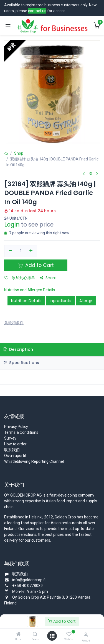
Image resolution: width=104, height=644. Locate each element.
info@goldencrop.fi (29, 580)
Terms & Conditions (21, 432)
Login (12, 225)
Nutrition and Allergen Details (30, 290)
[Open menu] (52, 636)
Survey (10, 438)
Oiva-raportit (15, 456)
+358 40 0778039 (27, 586)
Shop (19, 153)
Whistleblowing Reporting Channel (34, 461)
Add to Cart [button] (36, 265)
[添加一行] (31, 251)
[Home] (18, 635)
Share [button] (48, 278)
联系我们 (12, 450)
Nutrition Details (26, 301)
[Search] (35, 635)
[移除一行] (10, 251)
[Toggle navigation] (8, 26)
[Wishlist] (69, 634)
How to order (15, 444)
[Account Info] (86, 635)
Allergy (86, 301)
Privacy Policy (16, 427)
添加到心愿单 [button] (20, 278)
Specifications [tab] (21, 363)
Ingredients (60, 301)
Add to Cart (62, 621)
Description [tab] (18, 349)
